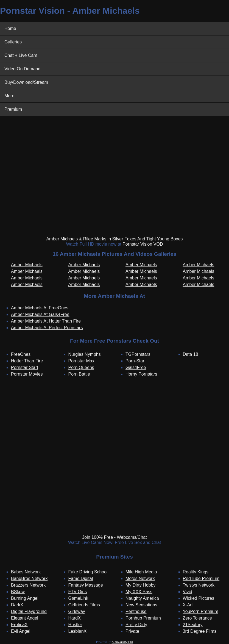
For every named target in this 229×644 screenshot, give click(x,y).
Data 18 (191, 354)
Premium (13, 109)
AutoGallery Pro (122, 642)
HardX (75, 618)
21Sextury (193, 625)
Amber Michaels (27, 265)
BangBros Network (29, 578)
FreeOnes (21, 354)
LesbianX (78, 631)
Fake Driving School (88, 572)
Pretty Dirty (136, 625)
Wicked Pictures (199, 598)
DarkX (17, 605)
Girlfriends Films (84, 605)
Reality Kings (196, 572)
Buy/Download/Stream (26, 82)
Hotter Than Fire (27, 361)
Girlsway (77, 611)
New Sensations (141, 605)
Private (132, 631)
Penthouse (136, 611)
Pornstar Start (25, 367)
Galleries (13, 42)
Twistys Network (199, 585)
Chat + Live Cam (21, 55)
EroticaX (19, 625)
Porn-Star (135, 361)
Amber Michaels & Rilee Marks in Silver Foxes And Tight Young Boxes (114, 239)
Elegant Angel (25, 618)
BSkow (18, 592)
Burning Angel (25, 598)
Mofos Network (140, 578)
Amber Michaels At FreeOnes (40, 308)
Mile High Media (141, 572)
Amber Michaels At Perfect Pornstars (47, 328)
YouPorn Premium (201, 611)
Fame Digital (81, 578)
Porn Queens (81, 367)
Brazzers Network (28, 585)
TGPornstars (138, 354)
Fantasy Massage (86, 585)
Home (10, 28)
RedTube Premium (201, 578)
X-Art (188, 605)
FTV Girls (78, 592)
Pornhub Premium (143, 618)
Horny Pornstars (141, 374)
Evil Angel (21, 631)
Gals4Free (136, 367)
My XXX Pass (139, 592)
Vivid (188, 592)
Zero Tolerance (197, 618)
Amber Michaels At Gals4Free (40, 314)
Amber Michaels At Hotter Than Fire (46, 321)
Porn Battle (79, 374)
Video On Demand (22, 69)
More (9, 96)
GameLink (78, 598)
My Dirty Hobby (140, 585)
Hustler (75, 625)
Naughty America (142, 598)
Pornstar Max (81, 361)
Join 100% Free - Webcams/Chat (114, 537)
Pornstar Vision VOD (143, 244)
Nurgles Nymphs (85, 354)
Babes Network (26, 572)
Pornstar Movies (27, 374)
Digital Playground (29, 611)
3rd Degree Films (200, 631)
